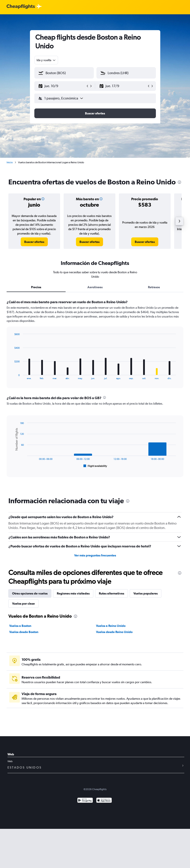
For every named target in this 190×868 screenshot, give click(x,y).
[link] (34, 242)
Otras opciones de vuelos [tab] (30, 593)
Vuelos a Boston (20, 626)
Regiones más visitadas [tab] (73, 593)
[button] (62, 86)
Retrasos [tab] (154, 287)
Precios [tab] (36, 287)
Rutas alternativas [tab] (112, 593)
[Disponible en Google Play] (85, 801)
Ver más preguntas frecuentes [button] (95, 555)
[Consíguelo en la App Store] (104, 801)
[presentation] (179, 182)
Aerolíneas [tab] (95, 287)
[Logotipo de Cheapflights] (21, 7)
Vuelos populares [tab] (146, 593)
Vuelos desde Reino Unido (114, 632)
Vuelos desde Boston (24, 632)
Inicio (10, 162)
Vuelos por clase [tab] (23, 604)
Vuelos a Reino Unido (111, 626)
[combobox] (46, 60)
